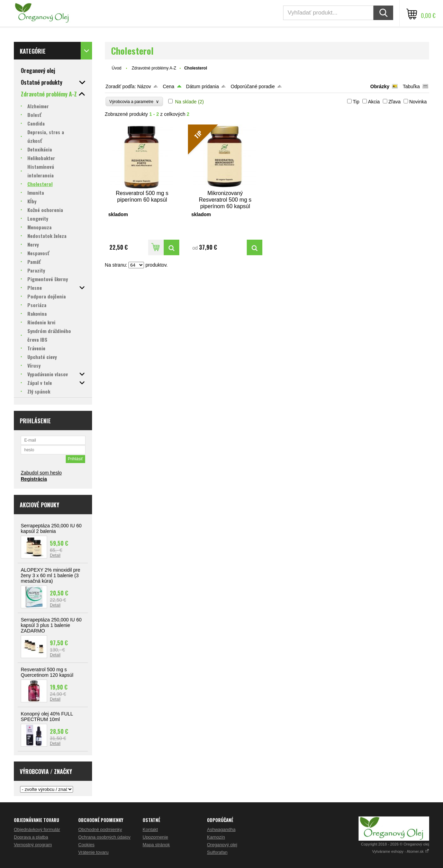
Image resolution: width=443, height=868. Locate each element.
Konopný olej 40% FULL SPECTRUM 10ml (47, 717)
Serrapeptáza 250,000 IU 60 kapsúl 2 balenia (51, 528)
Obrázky (380, 86)
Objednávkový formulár (37, 829)
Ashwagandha (221, 829)
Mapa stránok (156, 845)
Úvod (117, 68)
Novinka (418, 102)
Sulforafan (217, 852)
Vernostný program (33, 845)
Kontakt (150, 829)
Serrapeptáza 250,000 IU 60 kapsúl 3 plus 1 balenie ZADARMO (51, 625)
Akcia (374, 102)
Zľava (394, 102)
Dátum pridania (203, 86)
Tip (356, 102)
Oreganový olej (222, 845)
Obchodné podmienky (100, 829)
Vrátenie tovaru (93, 852)
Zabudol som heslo (41, 473)
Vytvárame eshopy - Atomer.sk (401, 851)
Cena (168, 86)
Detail (55, 555)
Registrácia (34, 479)
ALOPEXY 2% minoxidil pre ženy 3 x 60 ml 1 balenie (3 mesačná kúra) (51, 575)
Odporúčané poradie (253, 86)
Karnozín (216, 837)
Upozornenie (155, 837)
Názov (144, 86)
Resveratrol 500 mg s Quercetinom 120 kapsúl (47, 672)
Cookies (86, 845)
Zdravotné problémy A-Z (154, 68)
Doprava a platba (31, 837)
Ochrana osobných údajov (104, 837)
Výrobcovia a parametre (134, 101)
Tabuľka (411, 86)
